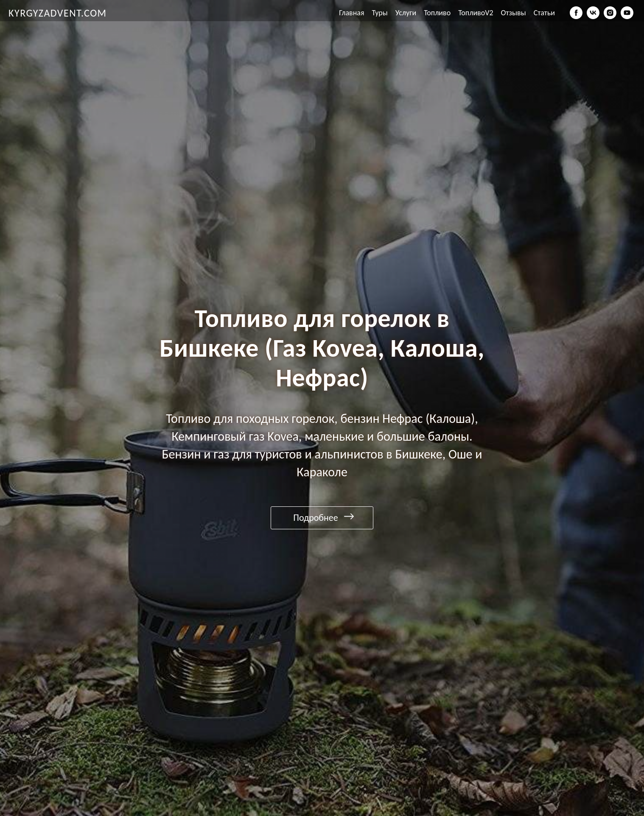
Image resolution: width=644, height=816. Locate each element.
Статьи (544, 13)
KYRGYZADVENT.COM (58, 13)
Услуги (406, 13)
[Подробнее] (322, 518)
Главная (351, 13)
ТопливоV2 (476, 13)
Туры (380, 13)
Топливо (437, 13)
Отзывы (514, 13)
